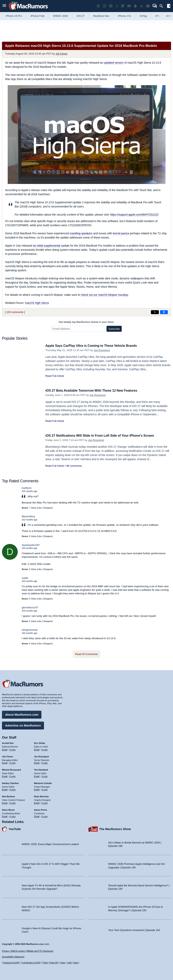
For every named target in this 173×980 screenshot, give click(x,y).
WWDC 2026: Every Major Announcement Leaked (50, 844)
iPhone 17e (124, 16)
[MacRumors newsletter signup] (148, 6)
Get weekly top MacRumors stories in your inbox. (86, 322)
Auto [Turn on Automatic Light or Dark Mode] (63, 963)
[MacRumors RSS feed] (142, 6)
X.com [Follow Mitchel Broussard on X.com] (13, 776)
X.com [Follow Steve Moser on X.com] (13, 816)
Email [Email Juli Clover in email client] (5, 762)
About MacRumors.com (22, 714)
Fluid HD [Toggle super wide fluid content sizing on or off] (54, 963)
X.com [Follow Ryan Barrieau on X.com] (44, 802)
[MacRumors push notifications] (135, 6)
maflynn (27, 488)
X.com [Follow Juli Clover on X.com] (13, 762)
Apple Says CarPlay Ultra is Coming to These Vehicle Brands (94, 346)
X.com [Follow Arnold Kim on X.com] (13, 749)
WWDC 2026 (61, 16)
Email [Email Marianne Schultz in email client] (37, 789)
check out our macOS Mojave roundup (104, 295)
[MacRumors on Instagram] (105, 6)
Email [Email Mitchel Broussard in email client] (5, 776)
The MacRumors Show (115, 828)
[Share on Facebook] (164, 312)
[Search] (163, 6)
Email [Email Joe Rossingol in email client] (37, 762)
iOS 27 (81, 16)
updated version (114, 63)
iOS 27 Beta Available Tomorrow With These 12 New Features (94, 391)
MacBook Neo (101, 16)
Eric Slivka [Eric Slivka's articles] (40, 743)
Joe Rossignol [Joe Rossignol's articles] (42, 756)
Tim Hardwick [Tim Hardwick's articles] (41, 769)
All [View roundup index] (168, 16)
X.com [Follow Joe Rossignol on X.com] (44, 762)
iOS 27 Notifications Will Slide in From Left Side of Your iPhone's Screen (103, 436)
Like (40, 508)
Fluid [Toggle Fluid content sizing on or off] (45, 963)
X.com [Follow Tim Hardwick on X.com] (44, 776)
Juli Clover (61, 54)
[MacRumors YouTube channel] (129, 6)
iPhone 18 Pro (14, 16)
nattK (25, 578)
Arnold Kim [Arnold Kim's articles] (8, 743)
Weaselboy (28, 516)
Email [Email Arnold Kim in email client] (5, 749)
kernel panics (121, 233)
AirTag (143, 16)
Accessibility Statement (13, 957)
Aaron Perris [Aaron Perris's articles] (41, 809)
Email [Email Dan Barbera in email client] (5, 802)
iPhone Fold (37, 16)
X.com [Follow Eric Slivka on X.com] (44, 749)
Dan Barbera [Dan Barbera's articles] (8, 796)
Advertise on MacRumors (23, 725)
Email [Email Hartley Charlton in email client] (5, 789)
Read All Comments (86, 654)
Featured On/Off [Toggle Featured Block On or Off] (11, 963)
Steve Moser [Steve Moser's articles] (8, 809)
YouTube (15, 828)
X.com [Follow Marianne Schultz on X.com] (44, 789)
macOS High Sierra (37, 303)
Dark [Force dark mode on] (76, 963)
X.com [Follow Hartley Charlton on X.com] (13, 789)
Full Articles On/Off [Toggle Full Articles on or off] (31, 963)
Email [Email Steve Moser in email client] (5, 816)
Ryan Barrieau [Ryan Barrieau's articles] (42, 796)
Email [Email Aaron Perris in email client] (37, 816)
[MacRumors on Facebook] (111, 6)
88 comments (74, 466)
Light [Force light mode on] (69, 963)
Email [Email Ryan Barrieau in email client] (37, 802)
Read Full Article (55, 376)
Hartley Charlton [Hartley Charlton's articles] (10, 783)
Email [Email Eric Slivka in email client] (37, 749)
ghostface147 (30, 607)
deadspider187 (31, 545)
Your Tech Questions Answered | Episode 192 (134, 929)
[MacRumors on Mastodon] (123, 6)
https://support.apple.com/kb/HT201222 (134, 215)
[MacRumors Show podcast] (98, 6)
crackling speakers (81, 233)
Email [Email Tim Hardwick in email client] (37, 776)
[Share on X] (155, 312)
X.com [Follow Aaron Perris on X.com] (44, 816)
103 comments (15, 312)
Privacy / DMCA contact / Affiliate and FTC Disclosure (28, 951)
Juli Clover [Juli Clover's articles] (7, 756)
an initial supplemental (47, 246)
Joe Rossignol (102, 350)
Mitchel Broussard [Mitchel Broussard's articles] (11, 769)
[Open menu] (4, 6)
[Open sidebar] (169, 6)
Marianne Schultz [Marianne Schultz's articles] (43, 783)
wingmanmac (30, 630)
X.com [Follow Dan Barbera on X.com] (13, 802)
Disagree (48, 508)
